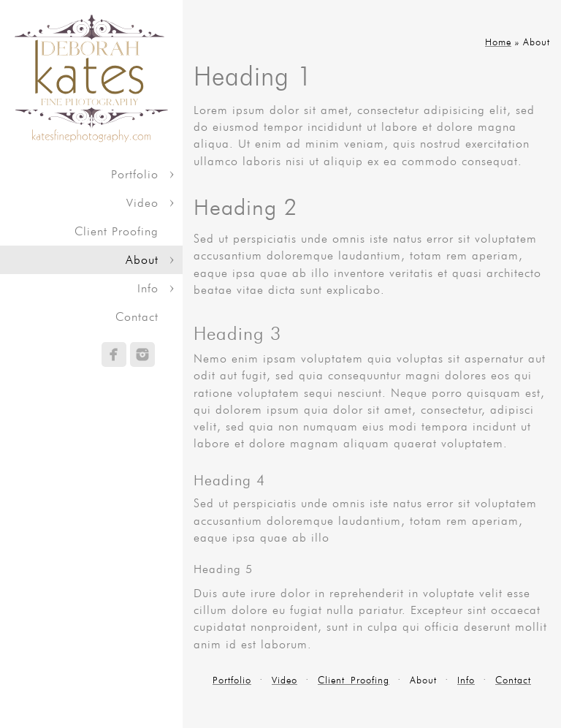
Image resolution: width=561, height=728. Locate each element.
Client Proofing (117, 231)
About (142, 260)
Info (148, 288)
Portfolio (135, 174)
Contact (137, 317)
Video (142, 203)
